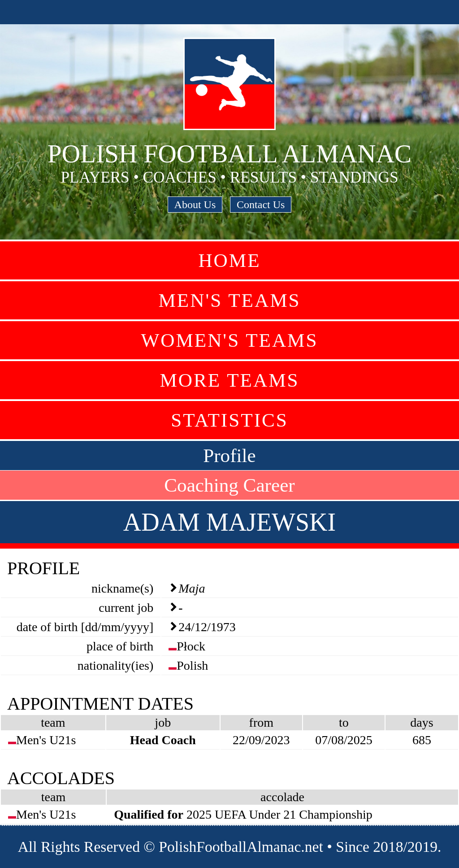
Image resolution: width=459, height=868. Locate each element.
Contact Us (261, 205)
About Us (195, 205)
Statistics (229, 420)
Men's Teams (229, 300)
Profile (229, 456)
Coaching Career (229, 485)
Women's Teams (229, 340)
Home (229, 260)
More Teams (229, 380)
